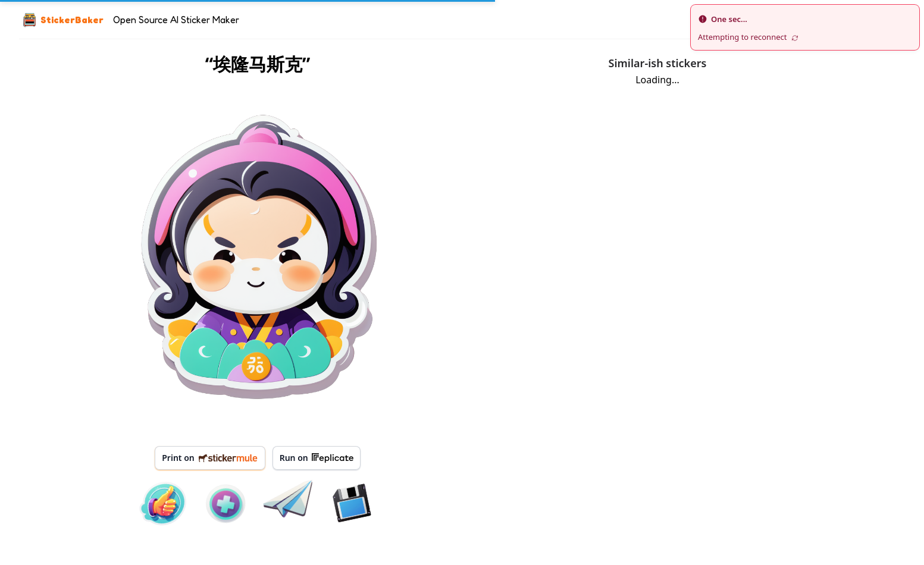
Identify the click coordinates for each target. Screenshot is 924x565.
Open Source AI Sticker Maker (176, 20)
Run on (317, 458)
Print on (210, 458)
